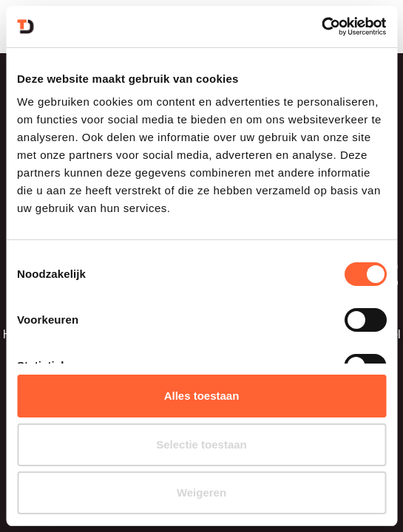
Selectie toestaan (201, 444)
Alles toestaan (202, 396)
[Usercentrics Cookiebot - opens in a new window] (321, 27)
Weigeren (201, 492)
